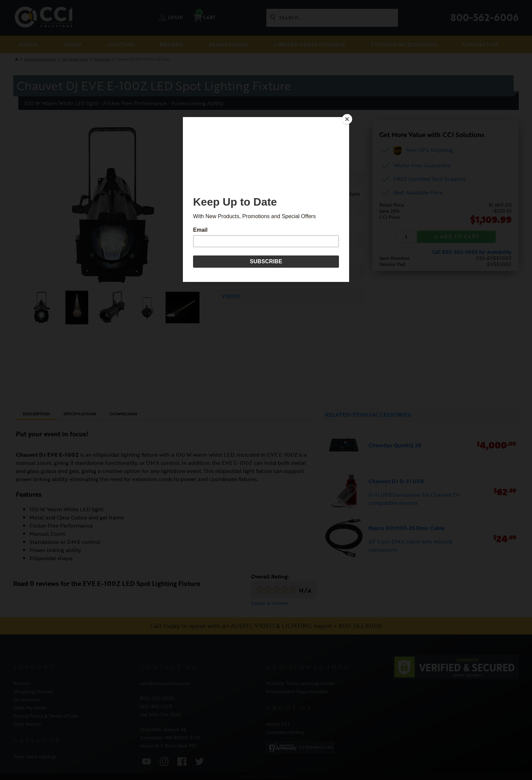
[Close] (347, 119)
